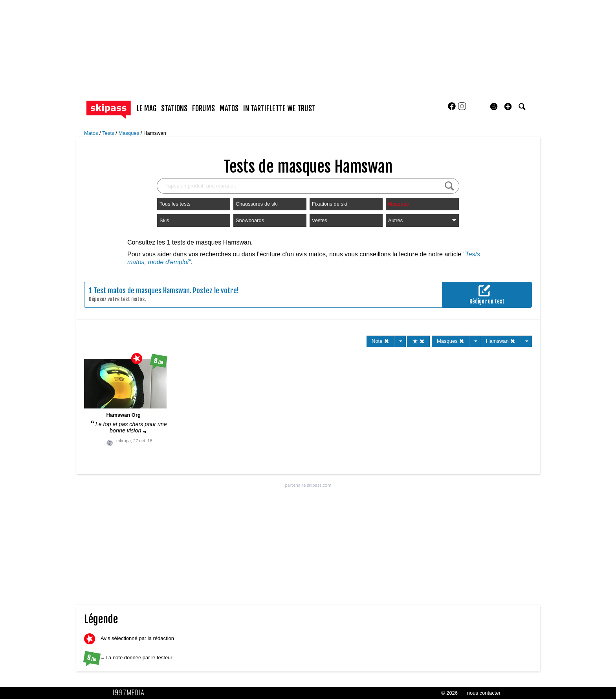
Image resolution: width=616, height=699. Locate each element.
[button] (508, 107)
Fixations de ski (330, 204)
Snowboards (250, 220)
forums (203, 109)
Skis (164, 220)
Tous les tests (175, 204)
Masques (129, 133)
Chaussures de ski (257, 204)
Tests (109, 133)
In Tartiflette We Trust (279, 109)
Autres (422, 220)
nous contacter (484, 693)
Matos (92, 133)
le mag (147, 109)
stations (174, 109)
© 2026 (449, 693)
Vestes (320, 220)
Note (380, 341)
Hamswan (155, 133)
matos (229, 109)
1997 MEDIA (131, 693)
